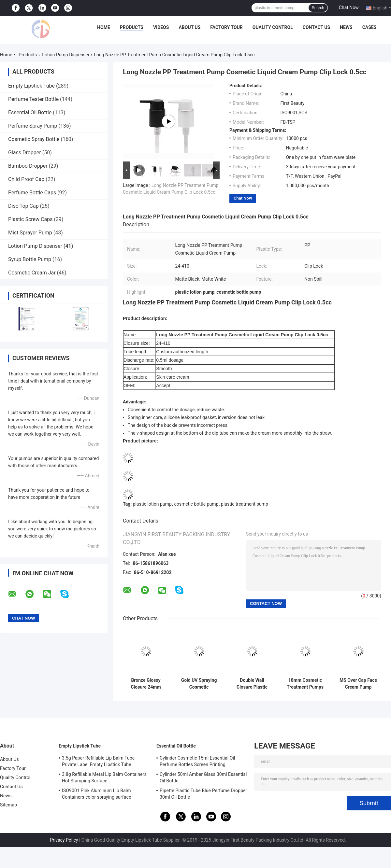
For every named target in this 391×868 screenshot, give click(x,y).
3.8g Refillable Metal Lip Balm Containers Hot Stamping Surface (104, 777)
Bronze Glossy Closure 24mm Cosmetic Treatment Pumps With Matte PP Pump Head (146, 684)
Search (318, 8)
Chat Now (349, 7)
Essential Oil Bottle (30, 112)
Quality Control (273, 27)
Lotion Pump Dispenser (66, 55)
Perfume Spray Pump (33, 126)
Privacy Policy (64, 840)
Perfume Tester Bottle (33, 99)
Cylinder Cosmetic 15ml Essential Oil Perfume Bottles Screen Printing (197, 761)
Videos (161, 27)
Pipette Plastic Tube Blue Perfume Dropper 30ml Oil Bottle (203, 794)
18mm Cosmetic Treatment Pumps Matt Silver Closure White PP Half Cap (305, 684)
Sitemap (8, 805)
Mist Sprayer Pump (30, 233)
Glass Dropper (25, 153)
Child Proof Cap (26, 179)
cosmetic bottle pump (196, 504)
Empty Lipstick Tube (31, 86)
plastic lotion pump (152, 504)
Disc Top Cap (23, 206)
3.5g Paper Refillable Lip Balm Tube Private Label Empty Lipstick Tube (98, 761)
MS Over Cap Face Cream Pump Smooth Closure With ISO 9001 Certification (358, 684)
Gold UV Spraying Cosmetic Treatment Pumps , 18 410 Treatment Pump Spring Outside (199, 684)
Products (132, 27)
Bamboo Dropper (28, 166)
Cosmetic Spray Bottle (34, 139)
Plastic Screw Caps (30, 219)
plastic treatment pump (245, 504)
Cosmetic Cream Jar (32, 273)
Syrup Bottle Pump (30, 259)
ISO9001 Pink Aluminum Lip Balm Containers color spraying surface (96, 794)
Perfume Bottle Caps (32, 193)
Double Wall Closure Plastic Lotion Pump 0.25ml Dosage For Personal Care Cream (252, 684)
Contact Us (316, 27)
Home (104, 27)
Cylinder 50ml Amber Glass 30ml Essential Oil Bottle (203, 777)
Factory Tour (226, 27)
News (346, 27)
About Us (189, 27)
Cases (369, 27)
